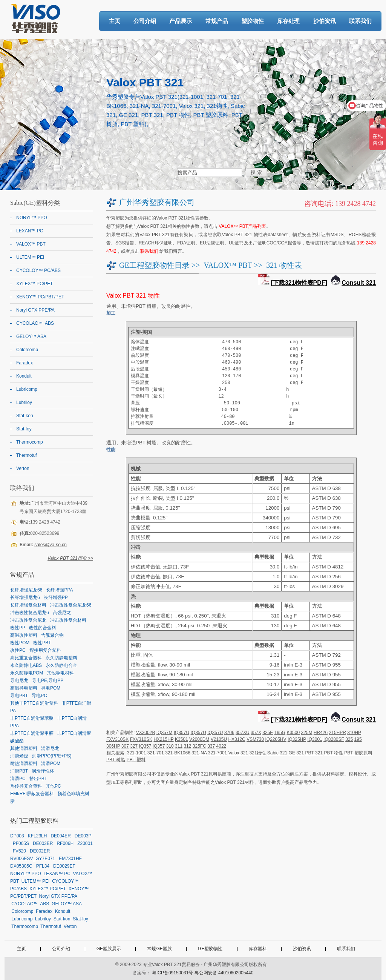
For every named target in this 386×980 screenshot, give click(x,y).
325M (306, 733)
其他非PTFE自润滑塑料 (34, 703)
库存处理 (288, 21)
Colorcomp (27, 350)
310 (170, 746)
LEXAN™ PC (30, 231)
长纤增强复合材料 (28, 605)
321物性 (257, 753)
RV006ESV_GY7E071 (33, 859)
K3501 (182, 739)
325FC (199, 746)
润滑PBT (19, 771)
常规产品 (217, 21)
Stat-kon (25, 416)
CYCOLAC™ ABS (35, 323)
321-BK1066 (178, 753)
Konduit (24, 376)
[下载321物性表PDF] (299, 283)
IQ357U (182, 733)
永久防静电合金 (61, 665)
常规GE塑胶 (159, 949)
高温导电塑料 (24, 688)
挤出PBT (38, 779)
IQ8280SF (334, 739)
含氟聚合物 (52, 635)
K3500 (293, 733)
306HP (113, 746)
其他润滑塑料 (24, 748)
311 (179, 746)
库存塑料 (258, 949)
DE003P (83, 836)
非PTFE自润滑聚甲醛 (32, 733)
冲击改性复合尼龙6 (30, 613)
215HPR (338, 733)
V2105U (219, 739)
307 (125, 746)
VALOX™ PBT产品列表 (242, 226)
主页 (115, 21)
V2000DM (199, 739)
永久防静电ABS (26, 665)
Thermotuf (27, 455)
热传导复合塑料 (26, 786)
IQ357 (145, 746)
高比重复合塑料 (26, 658)
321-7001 (218, 753)
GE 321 (296, 753)
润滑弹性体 (43, 771)
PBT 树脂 (116, 760)
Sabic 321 (277, 753)
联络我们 (22, 488)
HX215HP (163, 739)
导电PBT (19, 696)
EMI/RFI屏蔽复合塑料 (32, 794)
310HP (354, 733)
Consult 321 (359, 283)
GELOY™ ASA (31, 336)
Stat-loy (24, 429)
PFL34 (43, 866)
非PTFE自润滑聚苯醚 (32, 718)
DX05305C (21, 866)
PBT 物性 (333, 753)
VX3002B (146, 733)
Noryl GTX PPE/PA (35, 310)
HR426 (321, 733)
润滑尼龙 (50, 748)
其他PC (53, 786)
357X (256, 733)
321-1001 (137, 753)
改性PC (18, 650)
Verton (23, 468)
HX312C (237, 739)
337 (211, 746)
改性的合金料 (43, 628)
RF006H (65, 843)
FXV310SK (117, 739)
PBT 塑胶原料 (358, 753)
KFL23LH (38, 836)
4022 (221, 746)
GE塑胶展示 (109, 949)
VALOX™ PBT (228, 265)
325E (268, 733)
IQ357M (165, 733)
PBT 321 (314, 753)
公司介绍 (145, 21)
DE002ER (40, 851)
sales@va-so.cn (51, 545)
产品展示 (181, 21)
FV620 (19, 851)
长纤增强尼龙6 (25, 598)
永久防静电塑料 (61, 658)
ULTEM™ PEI (30, 257)
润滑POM (51, 763)
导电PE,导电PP (48, 680)
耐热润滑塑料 (24, 763)
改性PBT (42, 643)
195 (358, 739)
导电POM (51, 688)
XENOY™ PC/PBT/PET (40, 297)
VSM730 (255, 739)
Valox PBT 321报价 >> (70, 558)
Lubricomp (27, 389)
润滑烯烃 (19, 756)
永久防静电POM (27, 673)
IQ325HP (297, 739)
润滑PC (18, 779)
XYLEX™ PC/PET (34, 284)
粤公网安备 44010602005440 (224, 973)
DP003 (17, 836)
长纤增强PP (56, 598)
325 (349, 739)
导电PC (39, 696)
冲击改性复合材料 (68, 620)
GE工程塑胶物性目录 (154, 265)
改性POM (20, 643)
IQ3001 (315, 739)
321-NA (199, 753)
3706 (229, 733)
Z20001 (85, 843)
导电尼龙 (19, 680)
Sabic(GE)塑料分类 (35, 203)
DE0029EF (64, 866)
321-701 (156, 753)
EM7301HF (70, 859)
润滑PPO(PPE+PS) (52, 756)
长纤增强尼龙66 (26, 590)
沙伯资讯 (325, 21)
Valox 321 (238, 753)
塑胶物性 (253, 21)
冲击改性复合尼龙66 (71, 605)
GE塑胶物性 (210, 949)
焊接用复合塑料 (45, 650)
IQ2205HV (276, 739)
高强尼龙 (62, 613)
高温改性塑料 (24, 635)
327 (134, 746)
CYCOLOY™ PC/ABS (38, 270)
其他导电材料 (60, 673)
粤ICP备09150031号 (172, 973)
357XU (243, 733)
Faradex (25, 363)
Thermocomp (30, 442)
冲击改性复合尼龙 (28, 620)
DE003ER (43, 843)
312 (187, 746)
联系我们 (360, 21)
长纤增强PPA (59, 590)
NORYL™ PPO (32, 218)
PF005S (21, 843)
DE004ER (61, 836)
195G (280, 733)
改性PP (18, 628)
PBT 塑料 (136, 760)
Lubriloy (24, 402)
